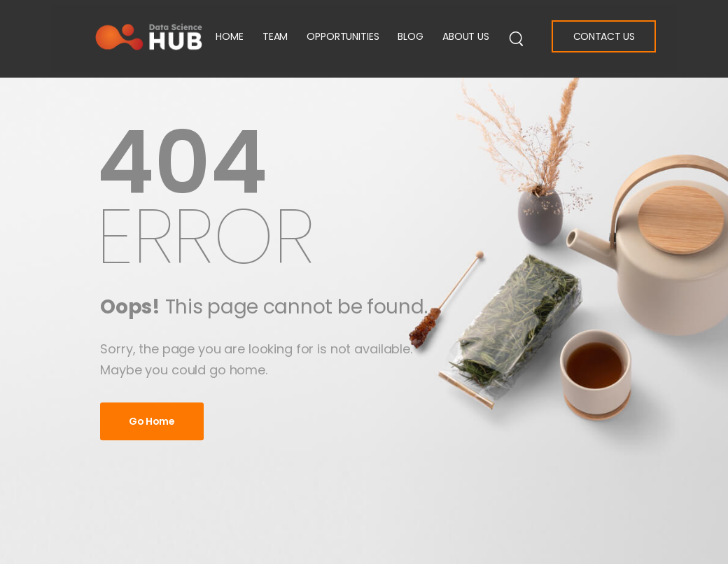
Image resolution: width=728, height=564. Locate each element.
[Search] (516, 38)
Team (275, 36)
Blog (410, 36)
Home (229, 36)
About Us (466, 36)
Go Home (152, 421)
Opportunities (343, 36)
